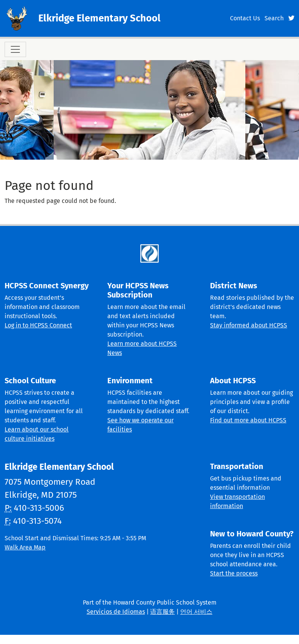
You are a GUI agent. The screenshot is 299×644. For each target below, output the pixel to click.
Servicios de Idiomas (116, 612)
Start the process (234, 573)
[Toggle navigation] (15, 49)
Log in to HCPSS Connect (38, 325)
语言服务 (163, 612)
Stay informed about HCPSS (249, 325)
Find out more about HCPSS (248, 420)
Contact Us (245, 18)
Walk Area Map (25, 547)
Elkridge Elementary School (99, 18)
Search (274, 18)
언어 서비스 (196, 612)
